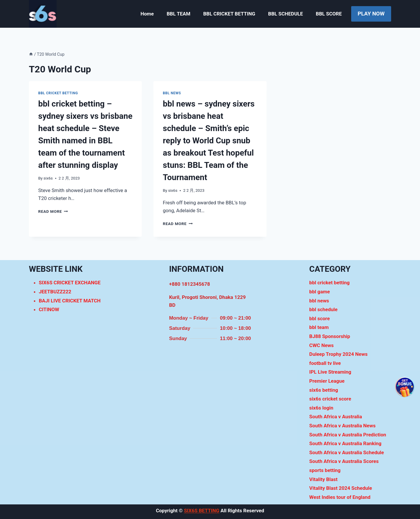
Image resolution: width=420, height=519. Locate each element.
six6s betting (324, 390)
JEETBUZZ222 (55, 292)
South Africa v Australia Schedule (346, 452)
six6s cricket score (330, 399)
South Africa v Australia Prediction (348, 435)
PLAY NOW (371, 14)
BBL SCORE (329, 14)
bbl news (172, 93)
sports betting (325, 470)
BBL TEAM (178, 14)
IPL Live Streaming (330, 372)
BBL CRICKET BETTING (229, 14)
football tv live (325, 363)
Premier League (327, 381)
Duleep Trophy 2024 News (338, 354)
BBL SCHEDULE (285, 14)
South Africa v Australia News (342, 426)
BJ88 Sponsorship (330, 336)
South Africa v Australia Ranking (345, 443)
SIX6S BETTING (202, 511)
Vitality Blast (323, 479)
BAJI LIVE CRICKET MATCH (70, 301)
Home (147, 14)
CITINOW (49, 309)
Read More (53, 211)
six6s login (321, 408)
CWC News (321, 345)
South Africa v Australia (336, 417)
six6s (48, 178)
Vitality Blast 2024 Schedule (341, 488)
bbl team (319, 327)
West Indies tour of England (340, 497)
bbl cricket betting (58, 93)
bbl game (320, 292)
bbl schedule (323, 309)
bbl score (319, 318)
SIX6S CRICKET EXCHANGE (70, 283)
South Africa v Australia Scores (344, 461)
